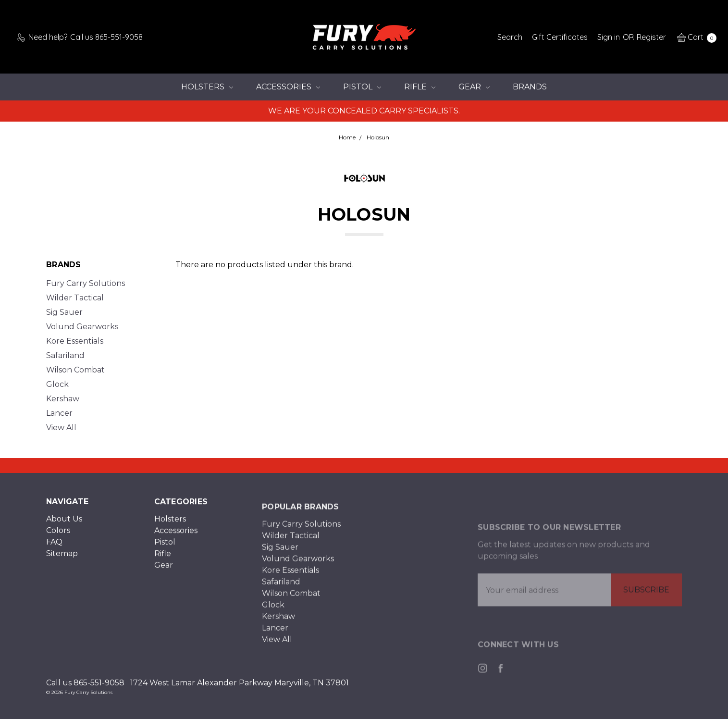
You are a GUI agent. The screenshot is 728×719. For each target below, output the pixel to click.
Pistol (362, 87)
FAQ (54, 547)
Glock (57, 384)
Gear (474, 87)
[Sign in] (609, 37)
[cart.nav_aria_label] (694, 37)
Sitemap (62, 559)
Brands (530, 87)
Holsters (207, 87)
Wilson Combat (75, 370)
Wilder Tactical (75, 298)
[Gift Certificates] (560, 37)
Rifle (420, 87)
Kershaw (63, 399)
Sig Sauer (64, 312)
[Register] (651, 37)
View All (61, 428)
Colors (58, 536)
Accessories (288, 87)
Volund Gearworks (82, 327)
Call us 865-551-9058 (85, 683)
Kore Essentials (75, 341)
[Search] (510, 37)
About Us (64, 524)
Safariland (65, 355)
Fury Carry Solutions (86, 283)
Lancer (59, 413)
